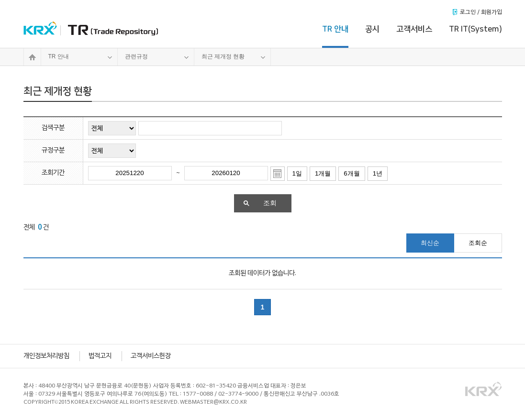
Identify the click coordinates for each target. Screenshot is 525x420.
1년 (378, 173)
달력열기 (278, 174)
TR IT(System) (475, 29)
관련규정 (157, 57)
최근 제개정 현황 (234, 57)
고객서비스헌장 (151, 356)
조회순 (478, 243)
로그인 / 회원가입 (481, 12)
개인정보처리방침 (46, 356)
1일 (297, 173)
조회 (260, 203)
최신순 (430, 243)
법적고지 (100, 356)
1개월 (323, 173)
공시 (372, 29)
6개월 (352, 173)
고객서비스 (414, 29)
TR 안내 (335, 29)
